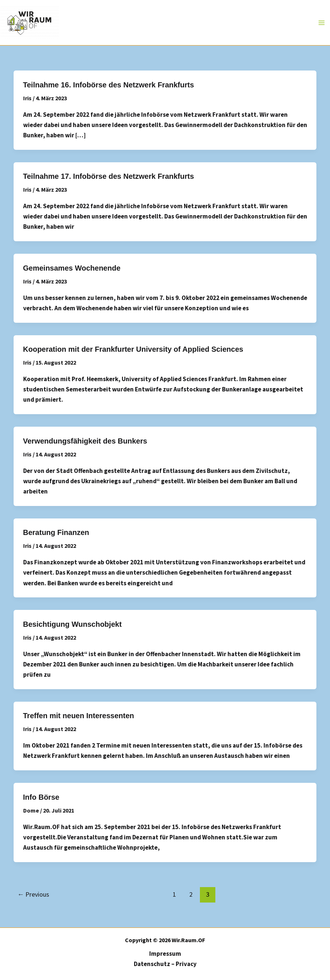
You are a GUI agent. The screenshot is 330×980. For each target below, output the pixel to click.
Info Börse (41, 797)
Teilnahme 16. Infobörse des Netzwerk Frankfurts (109, 85)
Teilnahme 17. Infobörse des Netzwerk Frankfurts (109, 176)
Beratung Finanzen (56, 532)
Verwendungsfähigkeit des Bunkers (85, 441)
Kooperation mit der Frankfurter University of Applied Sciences (133, 349)
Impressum (165, 954)
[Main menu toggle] (322, 23)
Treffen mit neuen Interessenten (79, 716)
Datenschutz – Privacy (165, 964)
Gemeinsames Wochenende (72, 268)
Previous (33, 894)
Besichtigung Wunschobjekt (73, 624)
